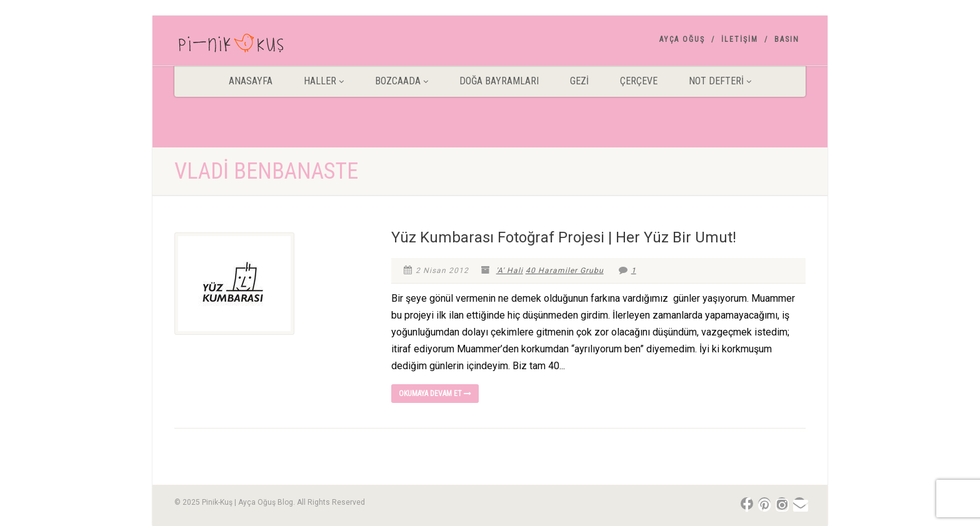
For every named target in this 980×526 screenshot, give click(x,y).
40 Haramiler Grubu (565, 270)
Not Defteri (720, 81)
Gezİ (579, 81)
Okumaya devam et (435, 394)
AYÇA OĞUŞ (682, 39)
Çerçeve (639, 81)
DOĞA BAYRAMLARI (499, 81)
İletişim (740, 39)
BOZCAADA (402, 81)
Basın (787, 39)
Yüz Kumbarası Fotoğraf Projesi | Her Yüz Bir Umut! (564, 237)
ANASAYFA (251, 81)
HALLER (324, 81)
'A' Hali (510, 270)
